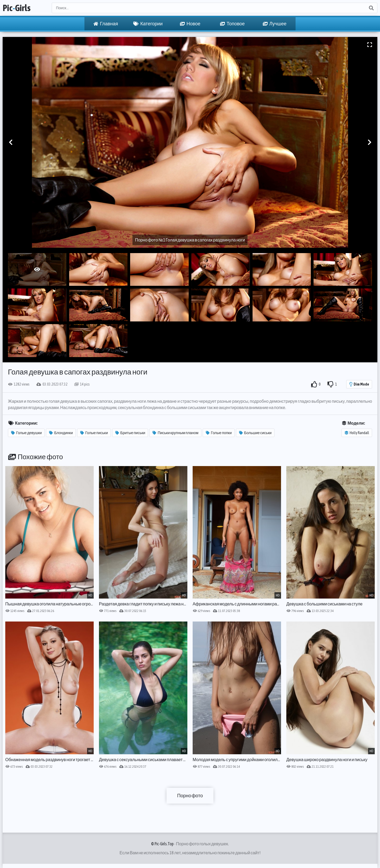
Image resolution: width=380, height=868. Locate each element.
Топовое (232, 24)
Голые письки (94, 433)
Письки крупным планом (175, 433)
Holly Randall (357, 433)
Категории (148, 24)
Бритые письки (130, 433)
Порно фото (190, 796)
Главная (106, 24)
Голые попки (219, 433)
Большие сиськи (255, 433)
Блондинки (61, 433)
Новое (190, 24)
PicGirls (17, 8)
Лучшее (275, 24)
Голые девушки (26, 433)
